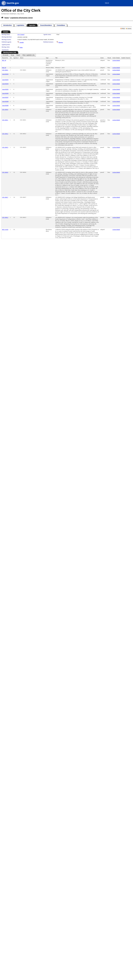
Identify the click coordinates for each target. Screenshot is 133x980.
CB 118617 (5, 197)
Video (21, 47)
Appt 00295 (5, 89)
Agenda (22, 42)
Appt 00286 (5, 105)
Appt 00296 (5, 93)
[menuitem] (6, 55)
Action (102, 58)
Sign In (107, 3)
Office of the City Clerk (21, 10)
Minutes (61, 42)
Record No (5, 58)
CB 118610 (5, 109)
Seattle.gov (13, 3)
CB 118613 (5, 217)
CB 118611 (5, 120)
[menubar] (19, 55)
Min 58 (4, 68)
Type (47, 58)
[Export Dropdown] (18, 55)
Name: (22, 58)
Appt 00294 (5, 84)
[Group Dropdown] (12, 55)
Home (7, 18)
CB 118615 (5, 147)
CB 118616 (5, 172)
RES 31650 (5, 229)
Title (56, 58)
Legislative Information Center (22, 18)
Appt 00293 (5, 80)
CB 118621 (5, 70)
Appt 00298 (5, 101)
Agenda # (16, 58)
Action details (116, 60)
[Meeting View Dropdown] (28, 55)
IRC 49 (4, 60)
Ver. (11, 58)
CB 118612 (5, 134)
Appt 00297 (5, 97)
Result (109, 58)
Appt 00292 (5, 74)
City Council (21, 34)
